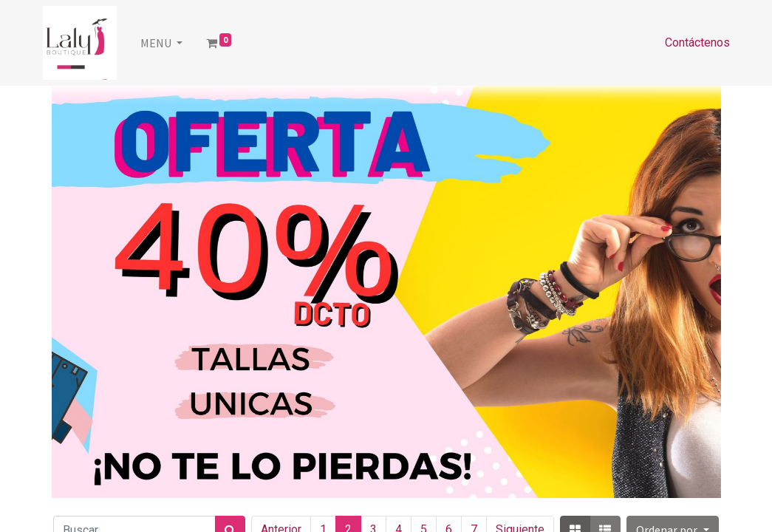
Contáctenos (697, 42)
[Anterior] (102, 292)
